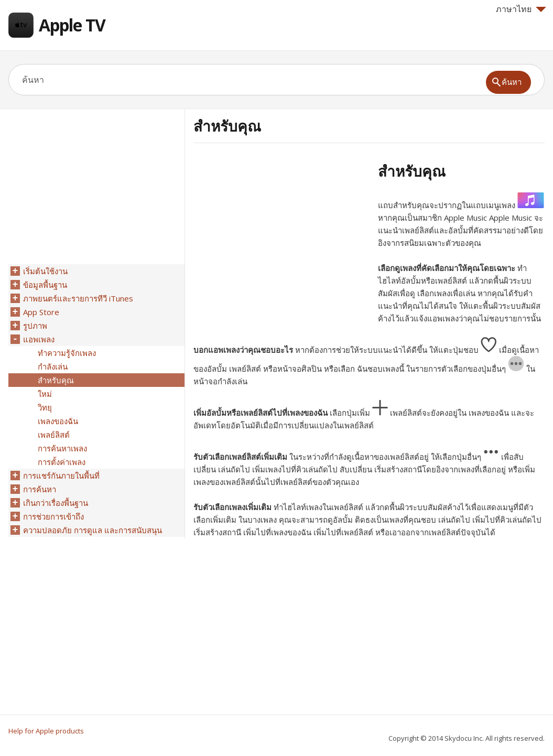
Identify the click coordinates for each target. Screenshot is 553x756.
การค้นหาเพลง (62, 448)
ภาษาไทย (521, 9)
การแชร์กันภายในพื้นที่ (61, 476)
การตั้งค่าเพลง (62, 462)
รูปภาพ (35, 326)
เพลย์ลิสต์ (54, 435)
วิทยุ (45, 407)
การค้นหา (40, 489)
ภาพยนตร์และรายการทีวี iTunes (78, 298)
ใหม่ (45, 394)
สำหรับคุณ (56, 380)
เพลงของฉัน (58, 421)
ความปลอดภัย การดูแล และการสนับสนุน (93, 530)
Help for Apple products (46, 731)
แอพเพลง (39, 339)
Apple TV (72, 25)
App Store (41, 312)
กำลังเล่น (53, 366)
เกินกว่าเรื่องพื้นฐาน (56, 503)
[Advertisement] (281, 235)
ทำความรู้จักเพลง (67, 353)
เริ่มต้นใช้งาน (45, 271)
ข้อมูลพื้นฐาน (45, 285)
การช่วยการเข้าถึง (53, 516)
